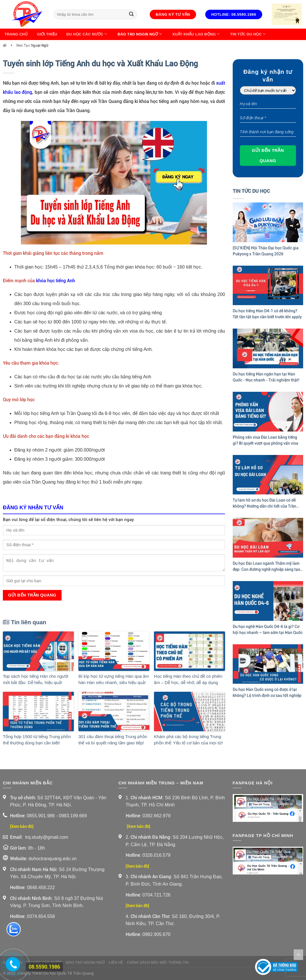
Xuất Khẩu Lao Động (197, 34)
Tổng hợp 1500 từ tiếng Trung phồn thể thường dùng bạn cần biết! (37, 740)
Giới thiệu (47, 34)
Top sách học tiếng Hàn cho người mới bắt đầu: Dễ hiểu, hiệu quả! (36, 679)
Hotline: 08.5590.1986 (234, 14)
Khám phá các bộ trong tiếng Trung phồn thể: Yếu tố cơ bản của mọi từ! (188, 740)
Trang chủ (16, 34)
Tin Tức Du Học (248, 34)
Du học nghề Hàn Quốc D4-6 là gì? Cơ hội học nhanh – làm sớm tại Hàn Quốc (268, 630)
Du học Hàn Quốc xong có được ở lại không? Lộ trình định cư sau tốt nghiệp (267, 692)
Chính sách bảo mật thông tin (158, 962)
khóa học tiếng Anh (56, 281)
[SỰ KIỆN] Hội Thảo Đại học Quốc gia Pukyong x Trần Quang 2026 (266, 251)
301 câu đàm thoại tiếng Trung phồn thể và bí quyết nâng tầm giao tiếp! (113, 740)
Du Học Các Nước (87, 34)
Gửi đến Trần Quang (32, 595)
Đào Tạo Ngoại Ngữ (140, 34)
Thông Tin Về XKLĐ (66, 46)
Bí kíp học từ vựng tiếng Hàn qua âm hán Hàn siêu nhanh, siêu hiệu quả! (114, 679)
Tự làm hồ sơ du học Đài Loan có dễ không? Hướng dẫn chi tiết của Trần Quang (264, 504)
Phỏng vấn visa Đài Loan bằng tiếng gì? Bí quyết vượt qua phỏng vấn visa (265, 440)
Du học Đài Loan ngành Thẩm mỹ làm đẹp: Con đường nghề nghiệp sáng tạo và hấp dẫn (266, 567)
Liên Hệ (102, 46)
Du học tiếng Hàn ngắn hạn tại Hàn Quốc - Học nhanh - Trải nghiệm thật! (266, 377)
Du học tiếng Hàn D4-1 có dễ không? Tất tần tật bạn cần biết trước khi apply (267, 314)
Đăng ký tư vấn (173, 14)
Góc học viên (21, 46)
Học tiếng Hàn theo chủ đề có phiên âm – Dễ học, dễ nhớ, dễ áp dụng (188, 679)
